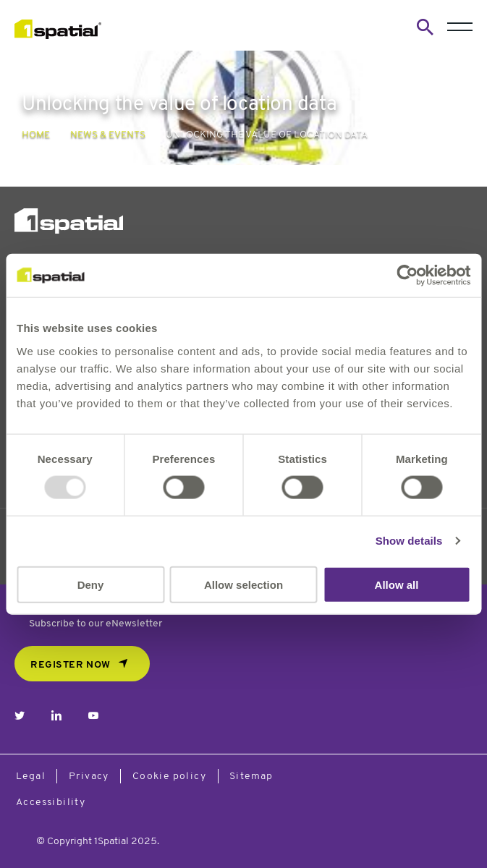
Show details (409, 541)
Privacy (89, 776)
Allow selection (243, 584)
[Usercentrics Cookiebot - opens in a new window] (407, 276)
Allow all (397, 584)
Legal (31, 776)
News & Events (108, 135)
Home (36, 135)
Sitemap (251, 776)
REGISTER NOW (71, 665)
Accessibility (51, 803)
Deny (91, 584)
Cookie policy (169, 776)
